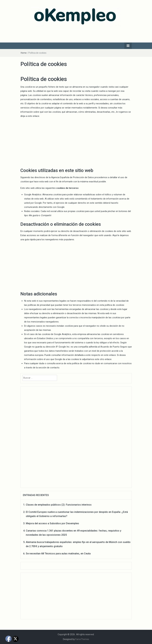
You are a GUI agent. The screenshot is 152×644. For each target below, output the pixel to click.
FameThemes (82, 639)
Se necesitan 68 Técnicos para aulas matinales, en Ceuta (58, 554)
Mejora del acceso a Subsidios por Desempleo (52, 523)
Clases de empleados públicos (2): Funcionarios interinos (59, 505)
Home (24, 53)
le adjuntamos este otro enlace (96, 359)
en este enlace (108, 355)
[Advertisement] (76, 142)
